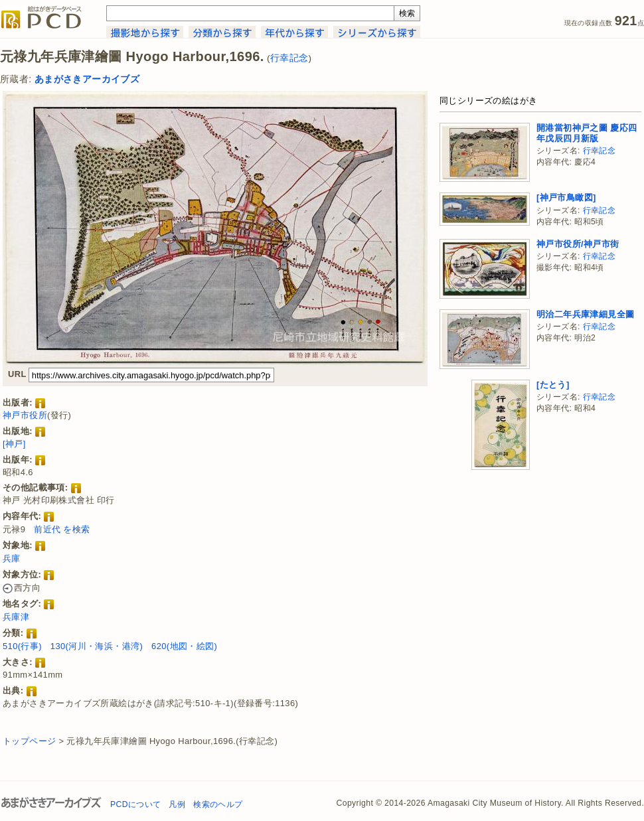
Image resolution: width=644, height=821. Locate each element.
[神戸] (14, 444)
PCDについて (135, 804)
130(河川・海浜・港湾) (97, 646)
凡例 (177, 804)
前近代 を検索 (62, 529)
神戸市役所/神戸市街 (578, 244)
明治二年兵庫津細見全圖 (585, 314)
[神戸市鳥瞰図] (566, 197)
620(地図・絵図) (184, 646)
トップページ (29, 741)
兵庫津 (16, 617)
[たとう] (553, 385)
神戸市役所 (25, 415)
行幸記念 (289, 58)
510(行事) (22, 646)
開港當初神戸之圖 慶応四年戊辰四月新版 (587, 133)
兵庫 (12, 559)
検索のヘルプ (218, 804)
